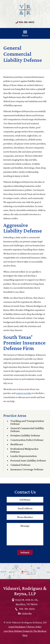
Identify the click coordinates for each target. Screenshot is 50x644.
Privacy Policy (35, 627)
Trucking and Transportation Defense (27, 422)
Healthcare (17, 444)
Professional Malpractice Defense (24, 450)
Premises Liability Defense (25, 435)
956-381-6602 (27, 22)
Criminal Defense (20, 465)
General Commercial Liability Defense (27, 430)
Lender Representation (24, 456)
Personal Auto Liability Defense (28, 460)
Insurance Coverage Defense (27, 469)
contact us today (24, 393)
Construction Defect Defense (27, 440)
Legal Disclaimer (17, 627)
